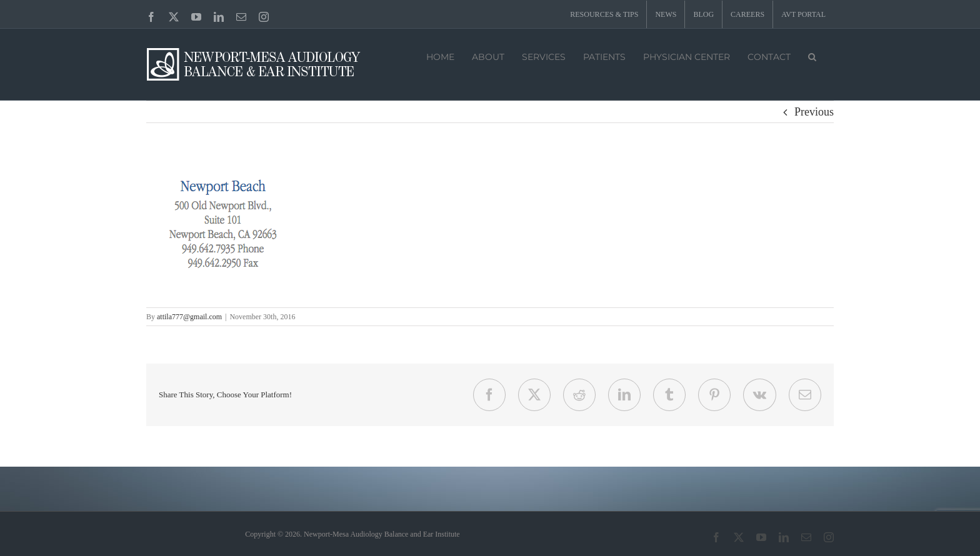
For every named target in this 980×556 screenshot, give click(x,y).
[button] (812, 56)
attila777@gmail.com (189, 317)
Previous (814, 112)
